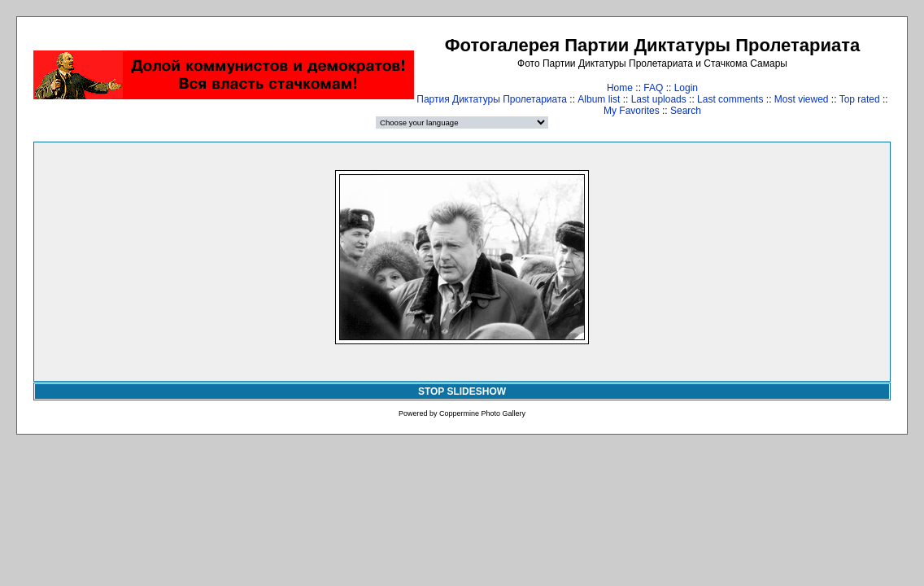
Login (686, 88)
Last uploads (659, 99)
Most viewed (802, 99)
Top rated (860, 99)
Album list (599, 99)
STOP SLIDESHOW (462, 391)
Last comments (730, 99)
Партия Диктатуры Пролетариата (492, 99)
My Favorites (632, 111)
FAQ (653, 88)
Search (686, 111)
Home (620, 88)
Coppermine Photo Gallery (482, 413)
